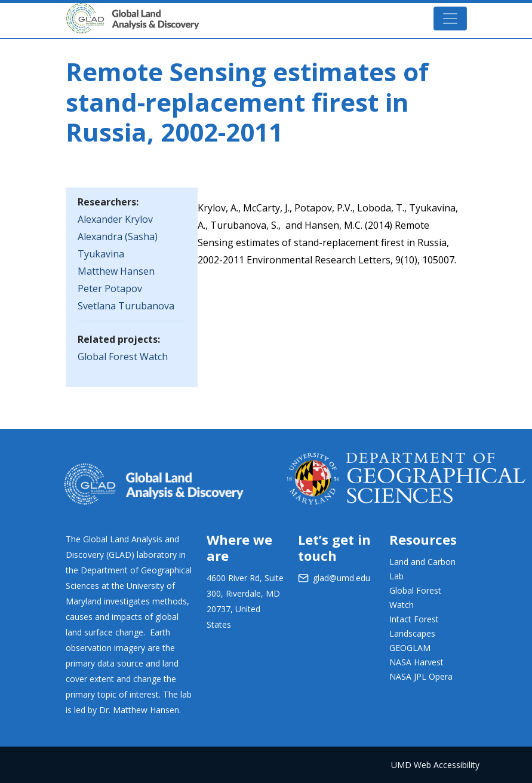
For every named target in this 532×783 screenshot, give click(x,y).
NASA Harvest (416, 662)
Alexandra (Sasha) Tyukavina (118, 245)
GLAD (150, 13)
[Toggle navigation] (450, 19)
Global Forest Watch (123, 357)
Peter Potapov (110, 288)
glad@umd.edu (342, 578)
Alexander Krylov (115, 219)
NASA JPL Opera (421, 676)
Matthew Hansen (116, 271)
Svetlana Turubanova (126, 306)
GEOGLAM (410, 648)
